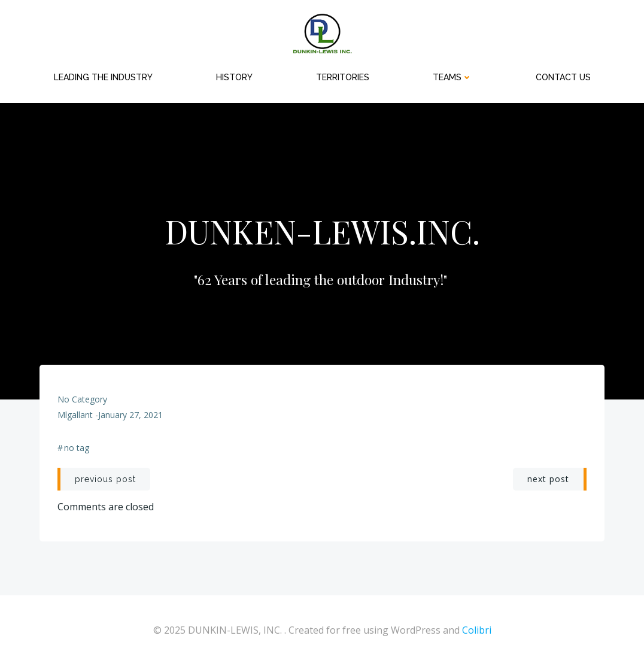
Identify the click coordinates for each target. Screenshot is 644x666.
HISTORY (234, 77)
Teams (452, 77)
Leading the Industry (103, 77)
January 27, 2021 (130, 415)
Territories (343, 77)
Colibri (477, 630)
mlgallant (75, 415)
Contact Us (563, 77)
